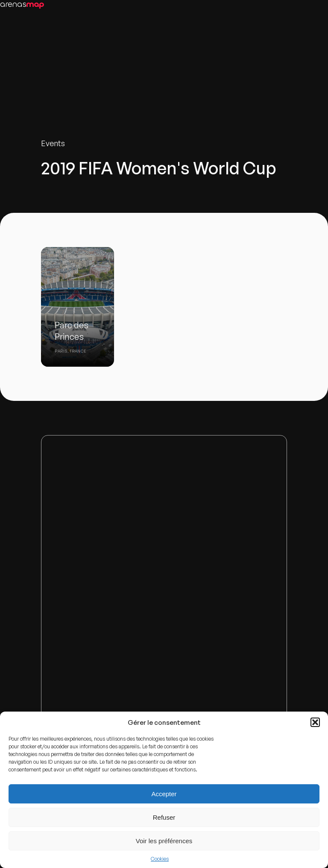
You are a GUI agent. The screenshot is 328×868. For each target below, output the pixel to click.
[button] (315, 722)
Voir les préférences (164, 841)
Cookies (160, 859)
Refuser (164, 817)
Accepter (164, 794)
